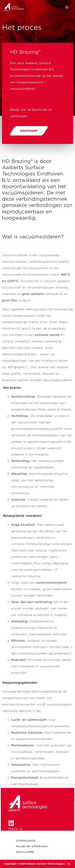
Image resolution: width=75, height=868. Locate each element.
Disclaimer (25, 852)
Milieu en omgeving (32, 846)
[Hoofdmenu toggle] (67, 7)
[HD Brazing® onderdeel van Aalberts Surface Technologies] (14, 7)
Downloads (26, 841)
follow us (15, 829)
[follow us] (11, 823)
